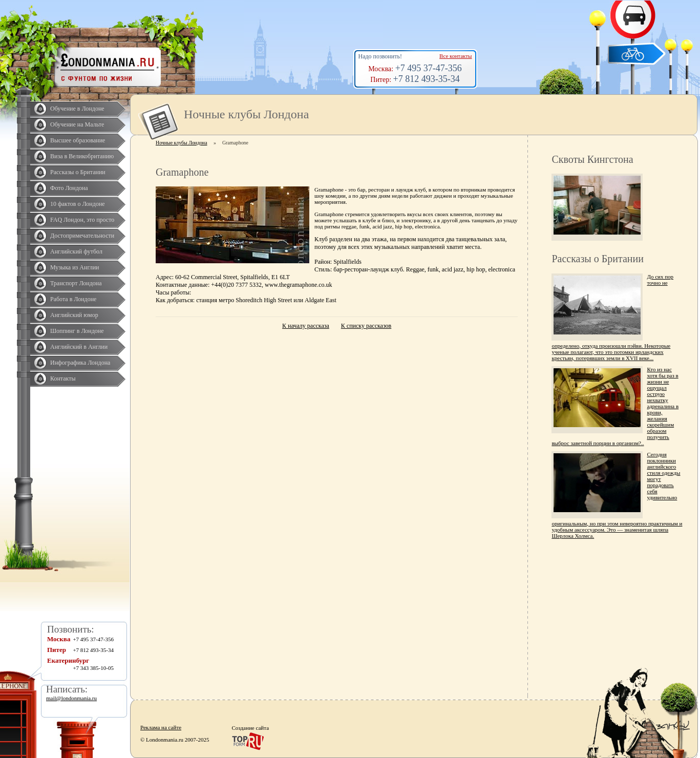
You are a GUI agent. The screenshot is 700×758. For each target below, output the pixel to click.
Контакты (63, 378)
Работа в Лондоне (73, 299)
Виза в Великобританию (82, 156)
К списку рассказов (366, 326)
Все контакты (455, 56)
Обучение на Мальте (77, 124)
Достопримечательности (82, 236)
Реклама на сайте (161, 727)
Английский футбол (76, 251)
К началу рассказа (306, 326)
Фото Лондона (69, 188)
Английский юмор (74, 315)
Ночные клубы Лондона (182, 143)
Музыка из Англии (75, 267)
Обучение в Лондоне (77, 109)
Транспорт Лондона (76, 283)
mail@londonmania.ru (71, 698)
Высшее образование (78, 140)
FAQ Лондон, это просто (82, 220)
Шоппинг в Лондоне (77, 331)
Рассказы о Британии (78, 172)
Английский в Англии (79, 347)
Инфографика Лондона (80, 363)
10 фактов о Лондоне (78, 204)
